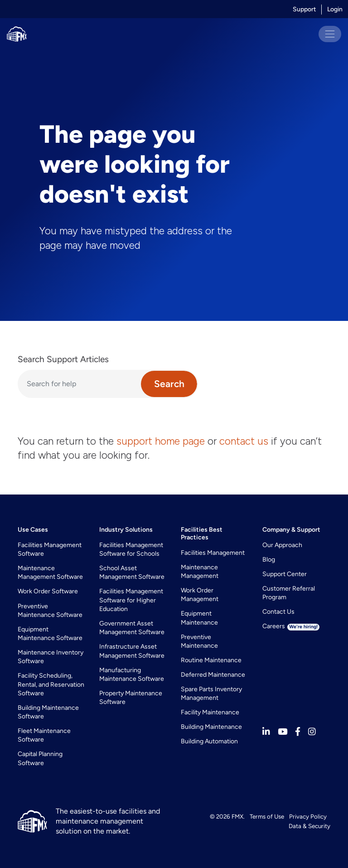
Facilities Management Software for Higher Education (131, 600)
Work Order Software (48, 591)
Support (304, 9)
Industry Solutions (126, 530)
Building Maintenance (211, 727)
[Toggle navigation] (330, 34)
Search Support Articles (63, 359)
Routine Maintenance (211, 660)
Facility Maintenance (210, 712)
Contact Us (278, 612)
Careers (291, 626)
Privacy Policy (308, 816)
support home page (161, 441)
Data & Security (309, 826)
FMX (237, 816)
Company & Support (291, 530)
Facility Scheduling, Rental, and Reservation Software (51, 684)
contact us (244, 441)
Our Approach (282, 545)
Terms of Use (267, 816)
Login (335, 9)
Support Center (285, 574)
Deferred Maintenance (213, 675)
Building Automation (209, 741)
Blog (269, 560)
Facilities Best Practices (202, 533)
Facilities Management (213, 553)
